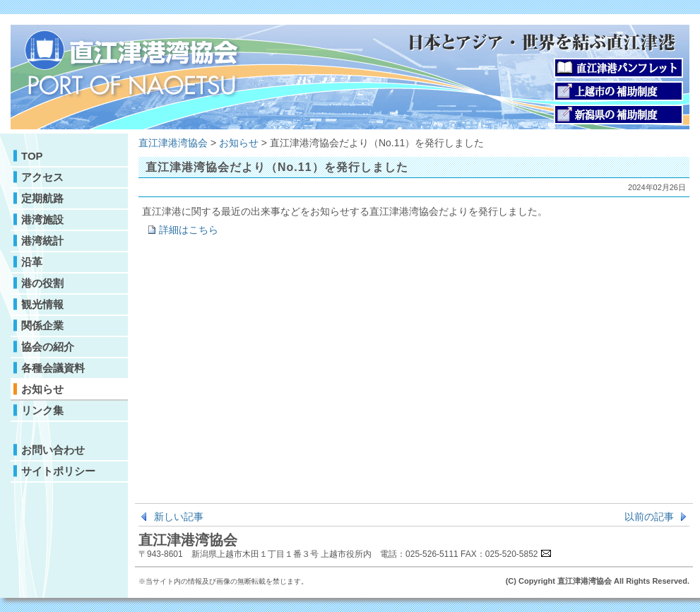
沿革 (32, 262)
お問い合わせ (53, 450)
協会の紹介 (48, 347)
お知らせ (42, 389)
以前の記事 (649, 517)
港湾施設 (42, 219)
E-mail (546, 553)
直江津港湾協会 (173, 143)
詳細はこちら (189, 230)
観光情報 (42, 304)
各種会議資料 (53, 368)
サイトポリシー (58, 471)
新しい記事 (179, 517)
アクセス (42, 177)
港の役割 (42, 283)
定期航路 (42, 198)
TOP (32, 156)
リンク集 (42, 410)
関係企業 (42, 325)
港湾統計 (42, 241)
